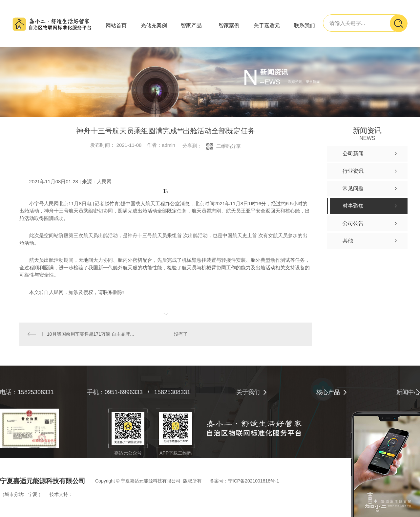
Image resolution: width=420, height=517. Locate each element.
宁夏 (33, 494)
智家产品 (191, 25)
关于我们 (248, 392)
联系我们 (304, 25)
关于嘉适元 (267, 25)
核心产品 (328, 392)
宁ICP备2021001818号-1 (254, 481)
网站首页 (116, 25)
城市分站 (14, 494)
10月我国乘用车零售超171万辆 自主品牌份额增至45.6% (92, 334)
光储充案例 (154, 25)
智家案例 (229, 25)
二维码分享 (229, 146)
